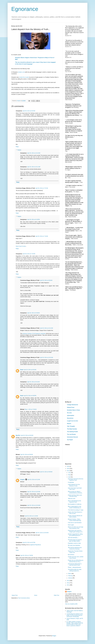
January (70, 578)
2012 (68, 583)
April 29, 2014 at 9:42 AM (33, 382)
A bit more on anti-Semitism (75, 523)
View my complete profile (71, 604)
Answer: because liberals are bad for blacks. (75, 516)
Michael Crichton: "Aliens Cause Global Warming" (75, 520)
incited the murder (24, 77)
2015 (68, 469)
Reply (17, 147)
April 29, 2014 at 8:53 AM (30, 370)
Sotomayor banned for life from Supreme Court (76, 480)
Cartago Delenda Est (73, 405)
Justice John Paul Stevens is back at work (75, 513)
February (71, 576)
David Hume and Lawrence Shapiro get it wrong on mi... (76, 531)
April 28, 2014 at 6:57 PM (29, 543)
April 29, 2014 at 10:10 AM (34, 153)
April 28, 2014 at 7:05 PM (27, 555)
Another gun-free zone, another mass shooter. (76, 557)
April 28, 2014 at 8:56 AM (27, 455)
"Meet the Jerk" (72, 499)
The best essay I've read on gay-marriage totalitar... (75, 540)
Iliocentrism (70, 418)
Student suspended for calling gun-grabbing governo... (75, 535)
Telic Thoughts (71, 426)
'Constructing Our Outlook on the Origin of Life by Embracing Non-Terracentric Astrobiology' (75, 615)
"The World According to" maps (76, 510)
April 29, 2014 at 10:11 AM (34, 167)
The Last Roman (71, 434)
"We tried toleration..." (73, 538)
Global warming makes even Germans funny (75, 496)
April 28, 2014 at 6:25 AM (29, 111)
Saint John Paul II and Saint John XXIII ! (75, 489)
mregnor (22, 480)
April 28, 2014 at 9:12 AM (34, 480)
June (70, 473)
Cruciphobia (71, 482)
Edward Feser (71, 407)
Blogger (54, 636)
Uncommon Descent (72, 437)
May (69, 475)
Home (36, 595)
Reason (69, 424)
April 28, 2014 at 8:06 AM (46, 280)
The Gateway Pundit (72, 432)
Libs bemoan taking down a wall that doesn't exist (75, 564)
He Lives (69, 413)
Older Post (56, 595)
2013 (68, 581)
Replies (19, 150)
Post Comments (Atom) (24, 598)
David (22, 370)
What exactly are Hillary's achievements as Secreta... (75, 492)
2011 (68, 585)
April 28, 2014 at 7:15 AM (42, 236)
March (70, 574)
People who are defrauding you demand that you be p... (76, 561)
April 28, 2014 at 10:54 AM (42, 533)
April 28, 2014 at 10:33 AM (34, 505)
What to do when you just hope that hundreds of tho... (76, 528)
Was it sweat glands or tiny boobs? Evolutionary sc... (75, 507)
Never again (71, 525)
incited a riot (21, 72)
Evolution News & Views (73, 410)
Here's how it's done (21, 246)
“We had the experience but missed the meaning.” (75, 548)
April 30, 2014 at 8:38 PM (30, 396)
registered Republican (35, 545)
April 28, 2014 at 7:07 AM (42, 188)
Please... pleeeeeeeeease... (75, 567)
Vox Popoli (70, 440)
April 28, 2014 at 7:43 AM (29, 254)
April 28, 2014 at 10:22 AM (46, 357)
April (69, 477)
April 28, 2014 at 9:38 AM (33, 313)
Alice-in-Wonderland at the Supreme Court (74, 501)
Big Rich (18, 435)
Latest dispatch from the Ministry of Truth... (74, 485)
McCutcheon (71, 555)
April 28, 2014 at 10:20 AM (34, 492)
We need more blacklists (74, 545)
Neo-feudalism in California (75, 504)
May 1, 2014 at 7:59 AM (31, 409)
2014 (68, 471)
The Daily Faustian (72, 429)
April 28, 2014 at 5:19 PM (33, 219)
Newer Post (15, 595)
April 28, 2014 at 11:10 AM (31, 516)
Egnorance (25, 9)
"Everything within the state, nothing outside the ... (75, 570)
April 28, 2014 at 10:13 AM (46, 328)
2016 (68, 466)
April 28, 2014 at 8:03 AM (27, 435)
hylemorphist (71, 415)
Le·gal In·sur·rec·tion (73, 421)
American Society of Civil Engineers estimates (34, 334)
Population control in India (74, 543)
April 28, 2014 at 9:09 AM (46, 472)
